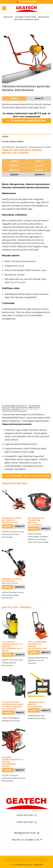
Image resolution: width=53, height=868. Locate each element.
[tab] (26, 137)
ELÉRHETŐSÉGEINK (27, 2)
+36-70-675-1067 (30, 409)
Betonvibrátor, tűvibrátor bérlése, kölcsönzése (36, 521)
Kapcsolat (32, 861)
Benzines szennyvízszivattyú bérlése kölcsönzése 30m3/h (12, 762)
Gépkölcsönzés (14, 859)
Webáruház (44, 861)
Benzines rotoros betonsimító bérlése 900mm (12, 520)
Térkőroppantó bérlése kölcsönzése (36, 704)
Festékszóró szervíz (14, 861)
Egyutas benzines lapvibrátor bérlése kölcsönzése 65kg (37, 645)
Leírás (5, 137)
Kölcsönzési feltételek (35, 859)
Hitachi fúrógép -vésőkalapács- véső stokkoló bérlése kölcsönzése (13, 706)
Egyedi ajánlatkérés (13, 142)
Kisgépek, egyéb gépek (26, 17)
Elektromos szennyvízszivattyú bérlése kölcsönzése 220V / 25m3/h (12, 646)
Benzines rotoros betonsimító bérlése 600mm (12, 581)
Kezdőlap (8, 17)
